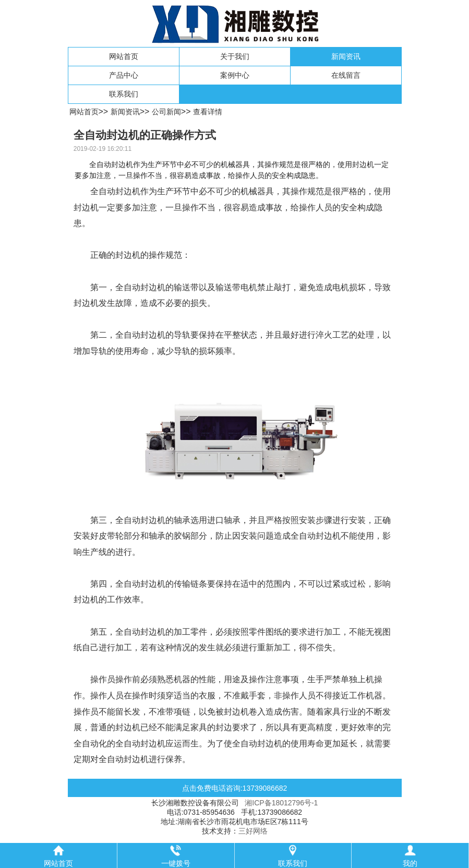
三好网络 (253, 831)
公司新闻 (166, 112)
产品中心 (124, 75)
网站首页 (124, 56)
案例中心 (235, 75)
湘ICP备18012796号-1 (281, 803)
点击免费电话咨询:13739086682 (235, 788)
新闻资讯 (346, 56)
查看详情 (208, 112)
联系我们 (124, 94)
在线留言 (346, 75)
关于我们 (235, 56)
